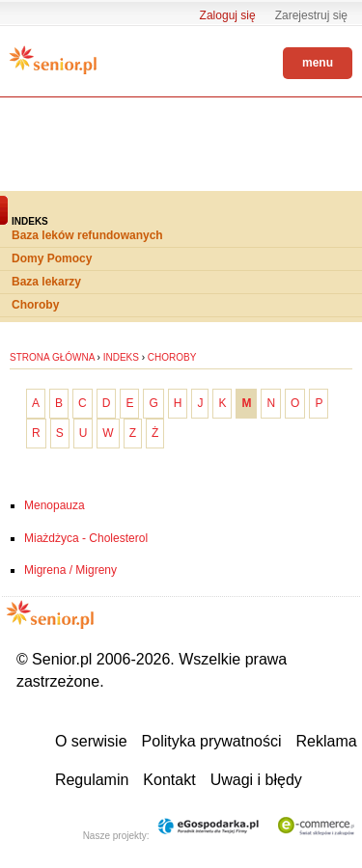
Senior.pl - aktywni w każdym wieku (53, 60)
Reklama (327, 741)
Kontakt (169, 780)
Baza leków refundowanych (87, 235)
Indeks (121, 357)
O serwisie (91, 741)
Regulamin (92, 780)
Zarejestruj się (311, 15)
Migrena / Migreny (70, 570)
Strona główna (52, 357)
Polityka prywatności (212, 741)
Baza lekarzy (46, 282)
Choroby (35, 305)
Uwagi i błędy (256, 780)
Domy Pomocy (52, 258)
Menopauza (55, 505)
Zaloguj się (228, 15)
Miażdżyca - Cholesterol (86, 538)
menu (318, 63)
